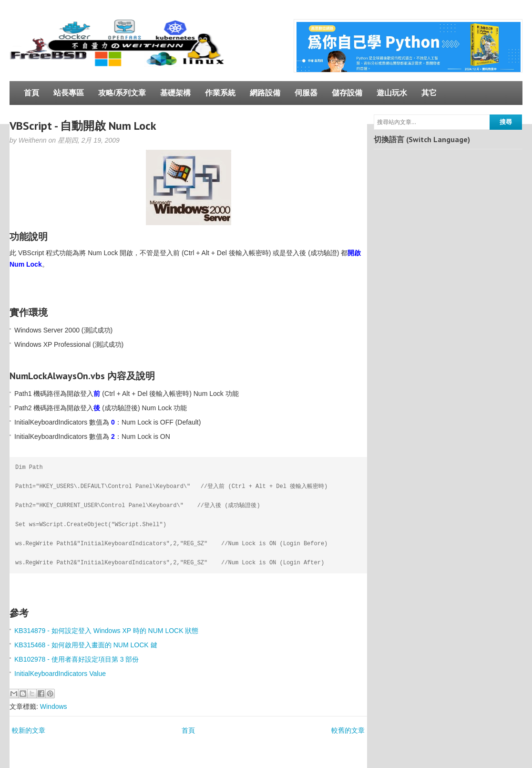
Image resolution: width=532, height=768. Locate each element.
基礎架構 (175, 93)
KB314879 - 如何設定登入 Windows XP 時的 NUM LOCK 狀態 (106, 631)
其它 (429, 93)
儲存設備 (347, 93)
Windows (54, 706)
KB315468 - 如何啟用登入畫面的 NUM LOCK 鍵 (86, 645)
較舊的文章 (348, 730)
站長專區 (69, 93)
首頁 (31, 93)
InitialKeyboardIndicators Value (60, 674)
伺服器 (306, 93)
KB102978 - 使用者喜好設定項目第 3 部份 (77, 659)
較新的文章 (29, 730)
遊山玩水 (392, 93)
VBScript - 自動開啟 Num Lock (83, 126)
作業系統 (220, 93)
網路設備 (265, 93)
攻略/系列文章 (122, 93)
